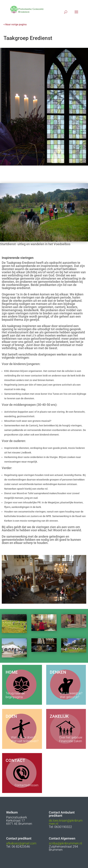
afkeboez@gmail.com (21, 843)
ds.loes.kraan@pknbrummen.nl (66, 822)
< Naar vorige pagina (15, 24)
